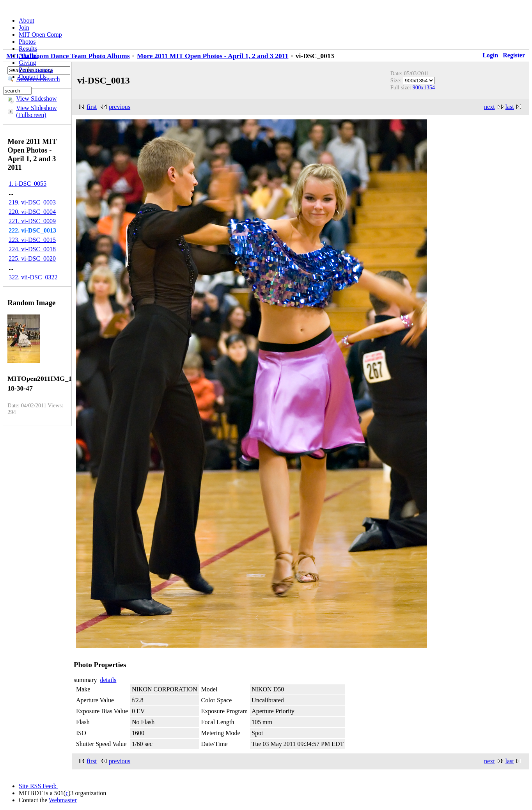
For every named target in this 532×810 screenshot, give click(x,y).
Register (514, 55)
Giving (27, 63)
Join (24, 28)
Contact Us (33, 77)
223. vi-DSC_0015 (32, 240)
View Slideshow (36, 99)
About (27, 20)
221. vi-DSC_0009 (32, 221)
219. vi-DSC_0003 (32, 202)
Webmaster (63, 800)
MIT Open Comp (40, 35)
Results (28, 49)
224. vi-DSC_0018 (32, 249)
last (510, 107)
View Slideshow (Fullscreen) (36, 111)
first (92, 107)
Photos (27, 42)
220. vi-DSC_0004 (32, 212)
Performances (36, 70)
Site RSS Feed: (38, 786)
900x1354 (424, 87)
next (489, 107)
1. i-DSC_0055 (27, 184)
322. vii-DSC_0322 (33, 277)
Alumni (28, 56)
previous (120, 107)
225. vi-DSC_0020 (32, 258)
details (108, 680)
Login (490, 55)
